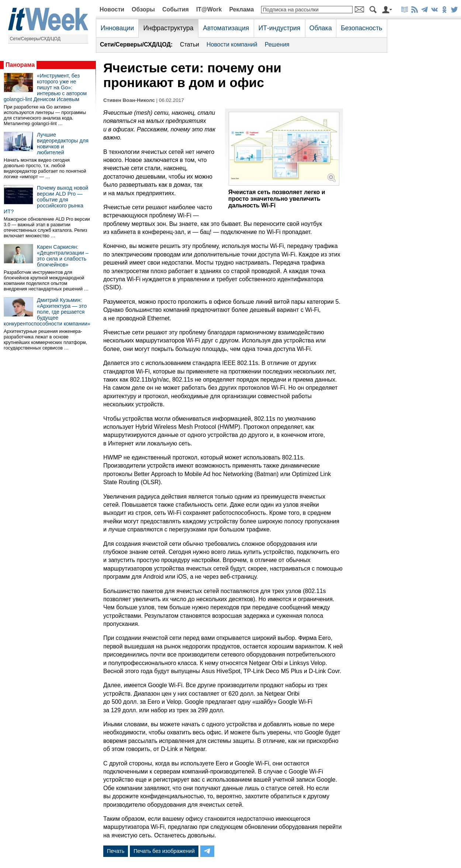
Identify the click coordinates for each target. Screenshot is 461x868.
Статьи (190, 44)
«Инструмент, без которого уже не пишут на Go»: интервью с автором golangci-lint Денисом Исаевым (45, 87)
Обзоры (143, 9)
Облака (321, 28)
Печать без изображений (164, 851)
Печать (116, 851)
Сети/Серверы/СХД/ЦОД (35, 39)
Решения (277, 44)
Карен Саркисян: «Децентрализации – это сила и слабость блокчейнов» (63, 256)
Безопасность (361, 28)
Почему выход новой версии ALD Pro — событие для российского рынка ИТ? (46, 200)
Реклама (241, 9)
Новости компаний (232, 44)
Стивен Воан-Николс (129, 100)
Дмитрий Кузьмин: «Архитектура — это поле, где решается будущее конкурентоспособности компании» (47, 312)
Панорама (20, 65)
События (176, 9)
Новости (112, 9)
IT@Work (209, 9)
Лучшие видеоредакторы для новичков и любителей (63, 144)
